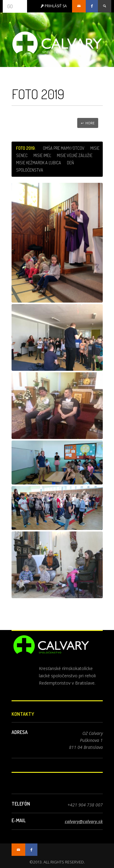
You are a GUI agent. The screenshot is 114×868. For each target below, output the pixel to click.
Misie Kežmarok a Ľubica (39, 163)
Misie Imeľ (42, 155)
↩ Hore (88, 123)
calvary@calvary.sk (84, 821)
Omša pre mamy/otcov (64, 148)
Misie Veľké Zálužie (75, 155)
